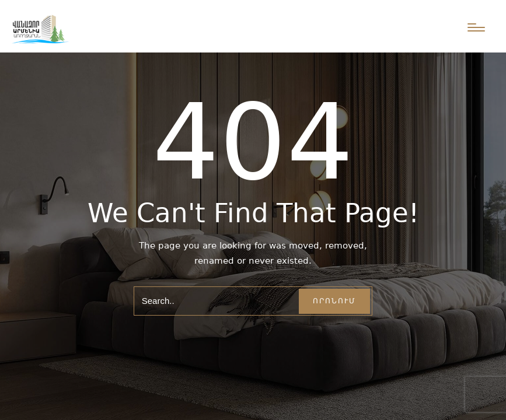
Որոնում (334, 301)
